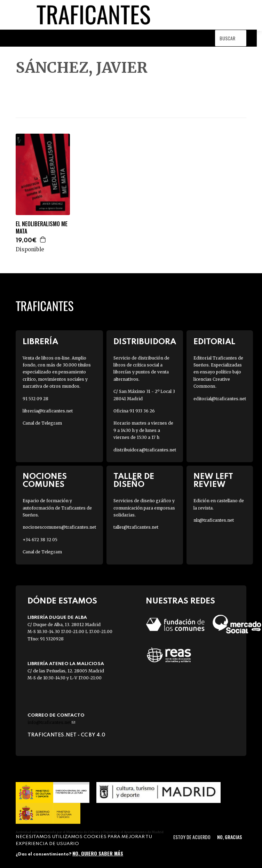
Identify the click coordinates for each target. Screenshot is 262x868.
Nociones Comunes (45, 481)
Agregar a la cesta (43, 239)
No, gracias (229, 837)
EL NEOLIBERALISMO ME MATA (42, 228)
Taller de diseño (134, 481)
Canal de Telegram (42, 423)
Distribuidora (145, 342)
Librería (40, 342)
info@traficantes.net (51, 722)
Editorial (214, 342)
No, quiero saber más (98, 853)
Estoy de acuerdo (192, 837)
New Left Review (213, 481)
